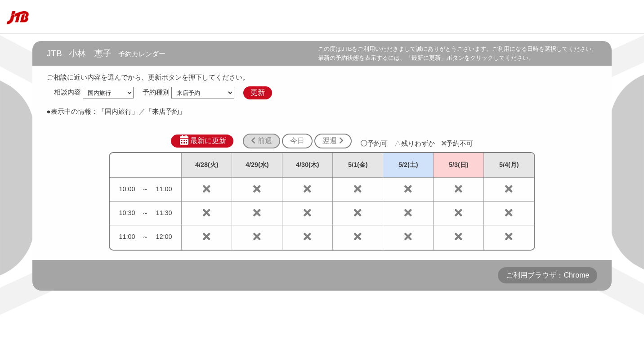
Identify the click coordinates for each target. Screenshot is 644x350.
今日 (297, 141)
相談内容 (67, 92)
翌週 (333, 141)
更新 (258, 92)
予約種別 (156, 92)
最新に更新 (202, 140)
